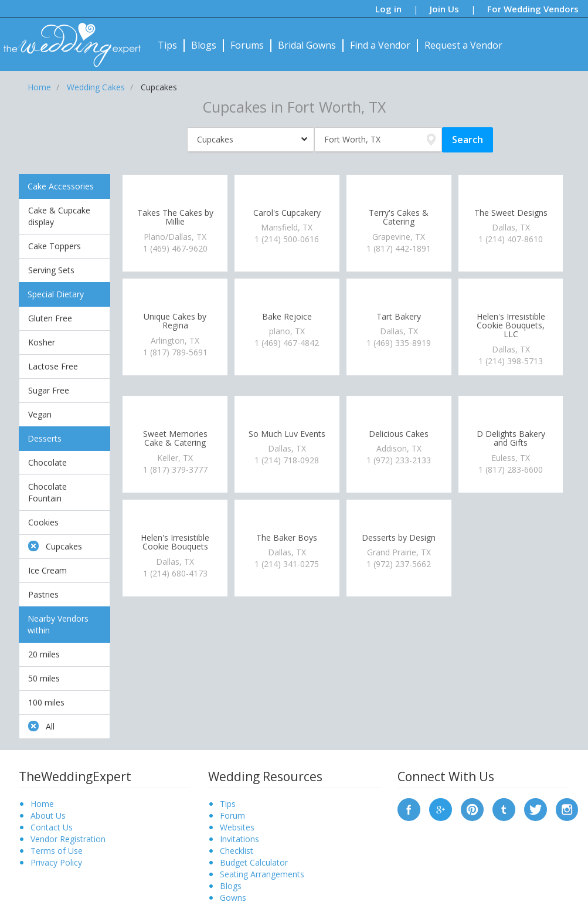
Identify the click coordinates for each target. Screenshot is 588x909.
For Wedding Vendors (533, 9)
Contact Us (52, 827)
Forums (247, 45)
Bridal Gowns (307, 45)
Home (42, 804)
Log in (388, 9)
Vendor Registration (68, 839)
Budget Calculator (254, 862)
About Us (48, 815)
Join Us (444, 9)
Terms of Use (57, 851)
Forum (232, 815)
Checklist (237, 851)
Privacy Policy (56, 862)
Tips (167, 45)
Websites (237, 827)
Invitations (239, 839)
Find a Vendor (380, 45)
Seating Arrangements (262, 874)
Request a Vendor (463, 45)
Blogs (204, 45)
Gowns (233, 898)
